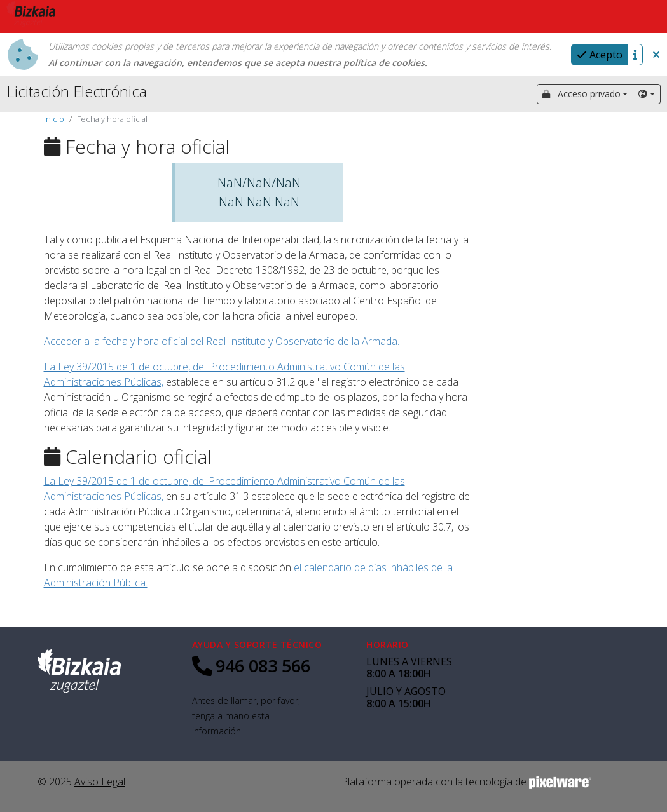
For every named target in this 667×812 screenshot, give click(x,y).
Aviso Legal (100, 782)
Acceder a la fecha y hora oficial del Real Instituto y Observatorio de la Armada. (222, 341)
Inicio (54, 119)
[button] (656, 55)
